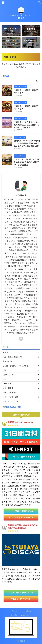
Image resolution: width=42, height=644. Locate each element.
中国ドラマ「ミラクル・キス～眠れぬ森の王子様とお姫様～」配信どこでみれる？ (27, 125)
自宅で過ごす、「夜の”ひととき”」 (21, 615)
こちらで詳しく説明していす (21, 511)
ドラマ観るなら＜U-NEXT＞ (21, 518)
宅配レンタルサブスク (21, 599)
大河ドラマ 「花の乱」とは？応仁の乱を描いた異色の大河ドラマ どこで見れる (27, 162)
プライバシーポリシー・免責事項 (21, 611)
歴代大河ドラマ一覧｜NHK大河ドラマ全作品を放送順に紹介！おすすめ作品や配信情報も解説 (27, 144)
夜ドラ (21, 18)
